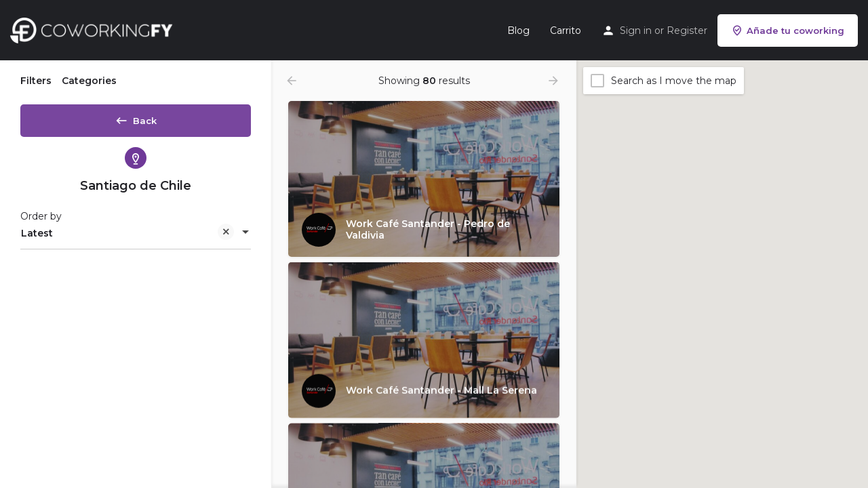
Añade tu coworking (788, 30)
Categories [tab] (89, 81)
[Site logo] (95, 29)
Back (136, 118)
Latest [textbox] (127, 239)
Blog (518, 30)
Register (687, 30)
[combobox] (136, 238)
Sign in (636, 30)
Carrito (566, 30)
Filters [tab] (36, 81)
